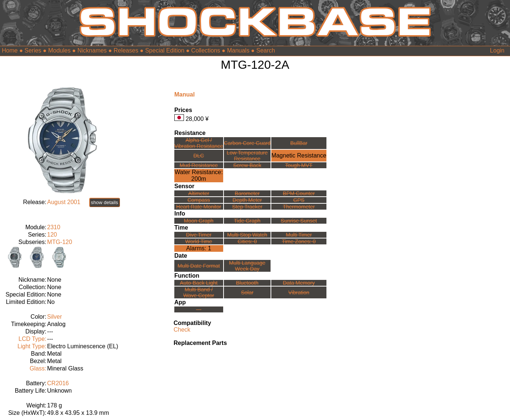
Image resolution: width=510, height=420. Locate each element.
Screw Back (247, 165)
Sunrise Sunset (299, 221)
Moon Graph (199, 221)
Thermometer (299, 207)
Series (33, 50)
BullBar (299, 143)
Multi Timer (299, 235)
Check (182, 330)
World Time (199, 241)
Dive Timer (199, 235)
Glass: (38, 368)
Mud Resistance (199, 165)
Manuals (238, 50)
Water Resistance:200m (199, 175)
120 (52, 235)
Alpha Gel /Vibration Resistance (199, 143)
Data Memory (299, 283)
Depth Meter (247, 200)
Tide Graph (247, 221)
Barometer (247, 193)
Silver (54, 317)
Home (10, 50)
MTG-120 (60, 242)
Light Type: (32, 346)
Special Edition (165, 50)
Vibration (299, 292)
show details (105, 202)
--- (199, 309)
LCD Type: (32, 339)
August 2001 (64, 202)
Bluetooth (247, 283)
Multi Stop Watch (247, 235)
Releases (126, 50)
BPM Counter (299, 193)
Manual (184, 94)
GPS (299, 200)
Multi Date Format (199, 266)
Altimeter (199, 193)
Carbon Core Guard (247, 143)
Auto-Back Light (199, 283)
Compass (199, 200)
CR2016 (58, 383)
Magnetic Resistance (299, 155)
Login (497, 50)
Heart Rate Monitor (199, 207)
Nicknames (92, 50)
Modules (59, 50)
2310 (54, 227)
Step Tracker (247, 207)
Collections (206, 50)
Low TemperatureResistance (247, 156)
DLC (199, 156)
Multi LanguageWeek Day (247, 266)
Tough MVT (299, 165)
